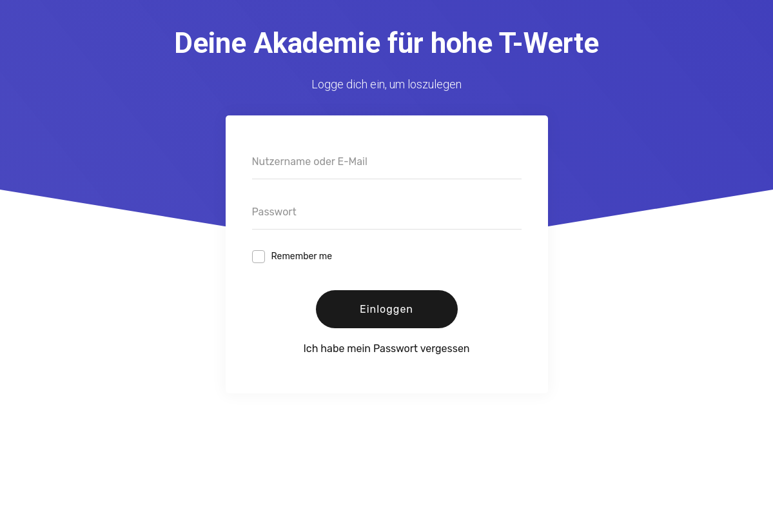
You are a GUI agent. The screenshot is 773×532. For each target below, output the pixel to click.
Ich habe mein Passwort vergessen (386, 349)
